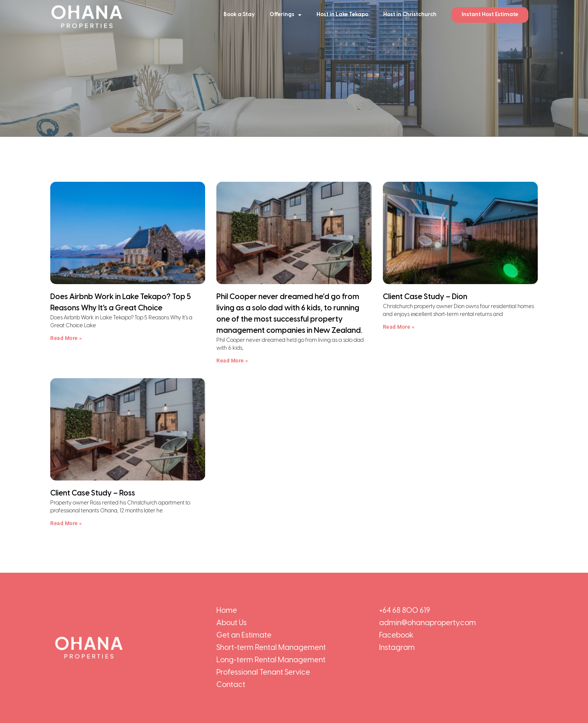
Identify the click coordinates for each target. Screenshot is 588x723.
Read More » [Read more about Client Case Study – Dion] (399, 327)
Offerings (286, 15)
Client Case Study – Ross (93, 493)
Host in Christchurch (410, 15)
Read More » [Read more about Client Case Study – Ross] (66, 523)
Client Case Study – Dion (425, 297)
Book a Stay (239, 15)
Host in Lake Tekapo (342, 15)
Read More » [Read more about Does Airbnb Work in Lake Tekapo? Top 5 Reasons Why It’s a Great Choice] (66, 338)
